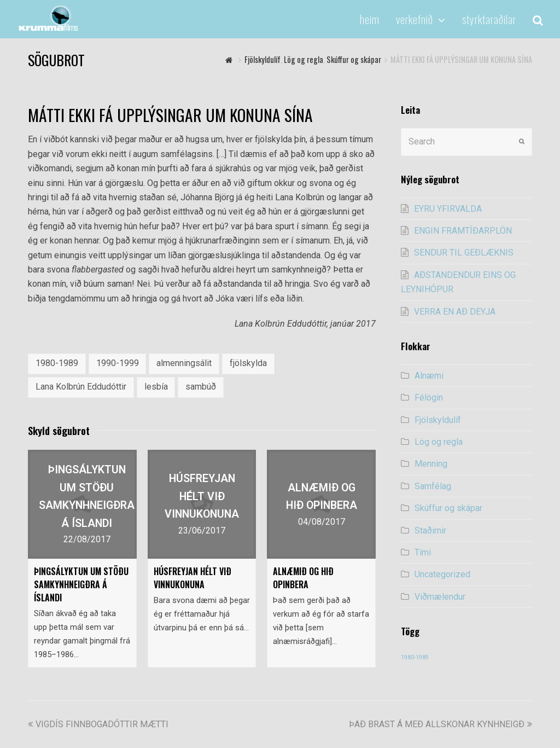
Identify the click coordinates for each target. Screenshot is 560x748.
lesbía (156, 387)
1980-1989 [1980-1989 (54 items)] (415, 657)
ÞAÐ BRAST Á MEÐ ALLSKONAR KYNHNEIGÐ (441, 724)
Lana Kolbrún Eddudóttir (81, 387)
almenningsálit (184, 363)
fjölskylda (248, 363)
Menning (431, 464)
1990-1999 (118, 363)
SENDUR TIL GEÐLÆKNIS (464, 253)
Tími (423, 552)
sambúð (201, 387)
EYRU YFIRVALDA (448, 209)
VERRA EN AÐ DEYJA (455, 312)
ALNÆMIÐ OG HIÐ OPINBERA (303, 578)
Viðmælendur (440, 597)
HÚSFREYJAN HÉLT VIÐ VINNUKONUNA (192, 578)
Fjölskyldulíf (438, 420)
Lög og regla (439, 442)
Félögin (429, 398)
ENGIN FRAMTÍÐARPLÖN (463, 231)
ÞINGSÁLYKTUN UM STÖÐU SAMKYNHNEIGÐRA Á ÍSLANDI (81, 584)
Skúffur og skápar (448, 508)
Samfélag (433, 486)
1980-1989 (57, 363)
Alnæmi (429, 376)
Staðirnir (430, 530)
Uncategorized (442, 574)
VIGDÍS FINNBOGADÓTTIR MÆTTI (98, 724)
